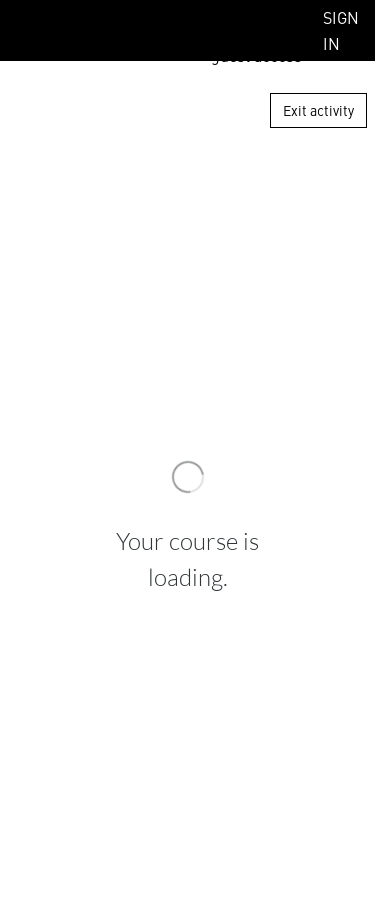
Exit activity (318, 110)
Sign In (341, 29)
